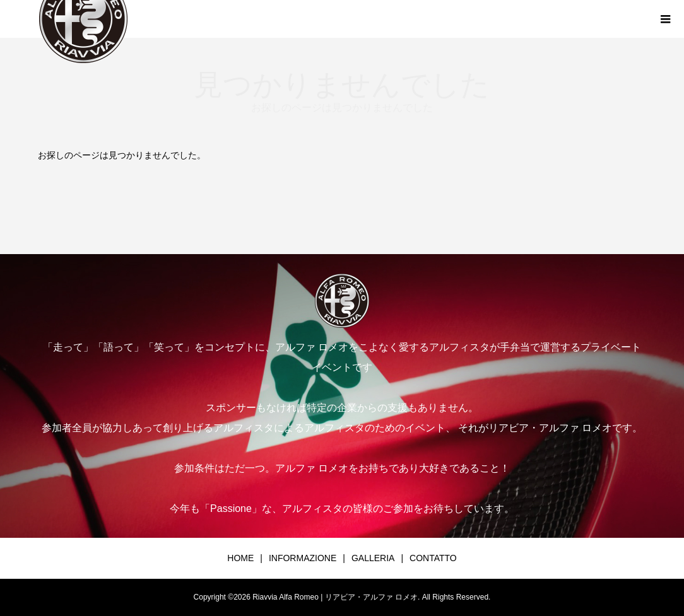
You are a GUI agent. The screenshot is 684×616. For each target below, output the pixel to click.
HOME (240, 558)
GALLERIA (373, 558)
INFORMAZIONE (303, 558)
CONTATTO (433, 558)
